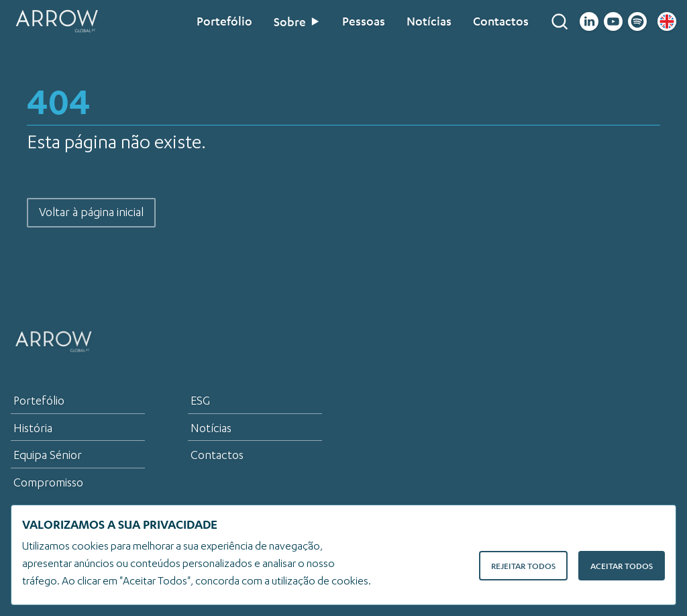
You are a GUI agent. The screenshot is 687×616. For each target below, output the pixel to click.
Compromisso (48, 482)
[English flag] (667, 21)
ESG (200, 401)
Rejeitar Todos (523, 566)
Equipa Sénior (48, 455)
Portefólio (224, 21)
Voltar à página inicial (91, 212)
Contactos (501, 21)
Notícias (429, 21)
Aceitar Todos (622, 566)
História (33, 428)
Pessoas (364, 21)
